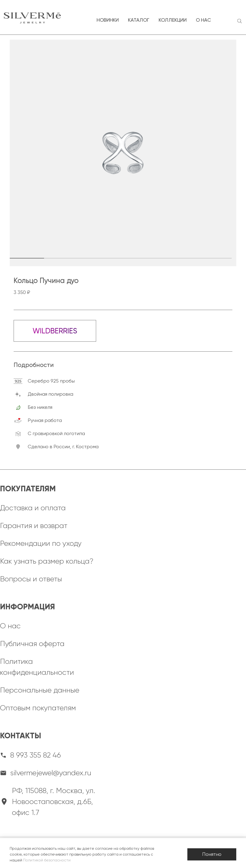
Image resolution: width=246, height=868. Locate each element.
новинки (108, 20)
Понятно (212, 854)
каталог (139, 20)
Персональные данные (40, 690)
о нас (203, 20)
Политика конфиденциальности (37, 667)
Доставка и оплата (33, 508)
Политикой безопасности (47, 860)
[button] (70, 258)
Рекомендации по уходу (41, 543)
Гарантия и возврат (34, 526)
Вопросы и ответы (31, 579)
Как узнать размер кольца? (47, 561)
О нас (10, 626)
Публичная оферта (32, 644)
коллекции (173, 20)
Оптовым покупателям (38, 708)
